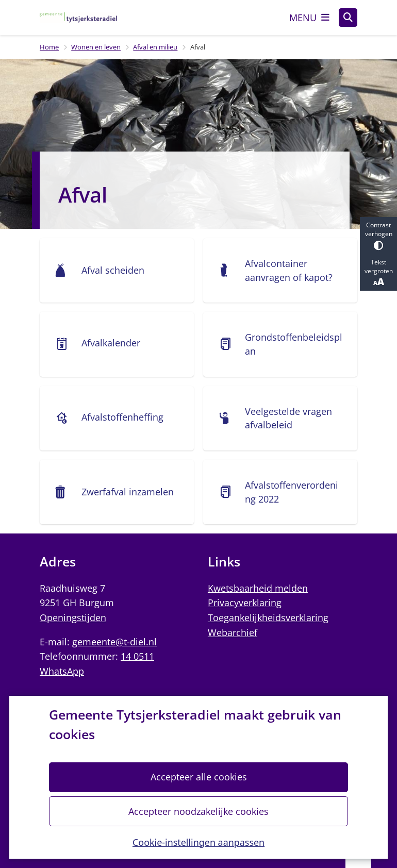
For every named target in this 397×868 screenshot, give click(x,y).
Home (49, 47)
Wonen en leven (96, 47)
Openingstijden (73, 617)
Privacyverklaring (245, 603)
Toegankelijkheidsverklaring (268, 617)
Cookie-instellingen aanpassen (198, 842)
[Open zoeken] (348, 18)
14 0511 (137, 656)
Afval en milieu (155, 47)
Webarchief (233, 632)
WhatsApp (62, 671)
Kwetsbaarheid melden (258, 588)
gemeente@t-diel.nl (114, 642)
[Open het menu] (309, 18)
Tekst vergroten (378, 273)
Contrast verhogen (378, 235)
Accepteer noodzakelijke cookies (198, 811)
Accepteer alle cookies (198, 777)
